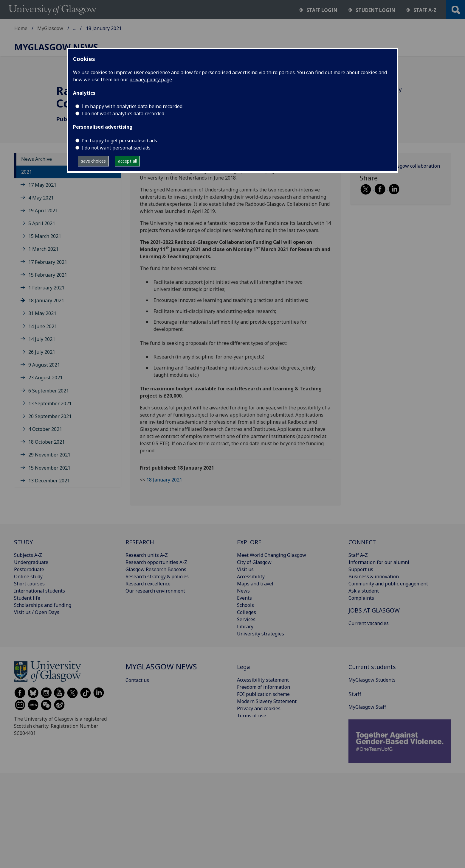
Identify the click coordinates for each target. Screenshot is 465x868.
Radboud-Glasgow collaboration (404, 166)
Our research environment (155, 591)
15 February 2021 (48, 275)
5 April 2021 (42, 223)
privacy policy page (151, 80)
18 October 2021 (46, 442)
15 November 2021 (49, 468)
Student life (27, 598)
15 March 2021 (45, 236)
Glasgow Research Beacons (156, 569)
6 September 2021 (49, 391)
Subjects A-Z (28, 555)
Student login (375, 10)
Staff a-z (425, 10)
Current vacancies (369, 623)
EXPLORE (249, 542)
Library (245, 627)
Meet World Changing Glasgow (272, 555)
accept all (127, 161)
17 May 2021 (42, 185)
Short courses (29, 584)
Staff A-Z (358, 555)
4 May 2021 (41, 198)
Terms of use (252, 716)
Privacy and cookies (259, 708)
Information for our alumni (379, 562)
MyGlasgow (50, 28)
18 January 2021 (46, 300)
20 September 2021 (50, 416)
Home (21, 28)
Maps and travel (255, 584)
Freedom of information (263, 687)
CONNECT (362, 542)
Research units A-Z (147, 555)
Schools (245, 605)
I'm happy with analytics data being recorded (132, 106)
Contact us (137, 680)
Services (246, 619)
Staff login (322, 10)
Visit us (245, 569)
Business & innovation (374, 576)
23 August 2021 (45, 378)
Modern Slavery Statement (267, 701)
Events (244, 598)
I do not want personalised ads (116, 148)
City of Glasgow (254, 562)
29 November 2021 (49, 455)
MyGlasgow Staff (367, 707)
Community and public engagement (388, 584)
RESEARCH (140, 542)
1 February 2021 (46, 288)
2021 (27, 172)
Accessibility (251, 576)
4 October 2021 (45, 429)
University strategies (261, 634)
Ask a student (364, 591)
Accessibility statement (263, 680)
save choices (93, 161)
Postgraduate (29, 569)
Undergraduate (31, 562)
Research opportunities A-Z (156, 562)
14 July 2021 (42, 339)
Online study (28, 576)
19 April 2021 (43, 211)
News (243, 591)
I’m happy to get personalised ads (119, 141)
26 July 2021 (42, 352)
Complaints (361, 598)
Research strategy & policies (157, 576)
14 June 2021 (43, 326)
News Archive (37, 159)
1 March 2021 (43, 249)
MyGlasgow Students (372, 680)
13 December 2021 (49, 481)
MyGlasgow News (93, 28)
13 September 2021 (50, 403)
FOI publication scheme (263, 694)
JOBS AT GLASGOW (374, 610)
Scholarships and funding (43, 605)
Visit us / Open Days (37, 612)
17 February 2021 (48, 262)
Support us (361, 569)
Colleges (247, 612)
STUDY (23, 542)
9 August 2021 (44, 365)
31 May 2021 (42, 313)
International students (39, 591)
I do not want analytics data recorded (123, 113)
